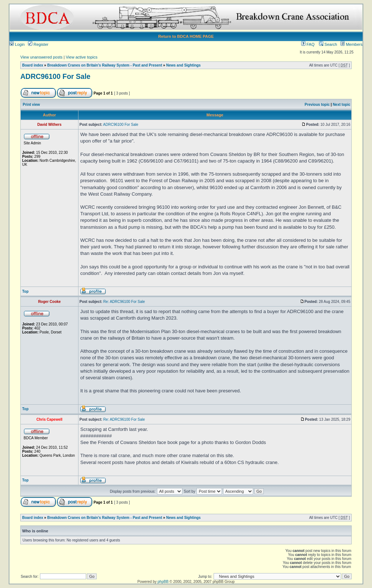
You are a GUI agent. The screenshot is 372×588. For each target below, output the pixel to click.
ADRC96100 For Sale (55, 76)
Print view (31, 105)
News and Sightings (183, 65)
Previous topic (317, 105)
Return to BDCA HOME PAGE (186, 36)
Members (351, 44)
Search (328, 44)
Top (25, 291)
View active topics (82, 57)
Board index (33, 65)
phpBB (163, 582)
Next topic (341, 105)
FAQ (308, 44)
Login (17, 44)
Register (38, 44)
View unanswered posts (41, 57)
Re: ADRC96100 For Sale (124, 302)
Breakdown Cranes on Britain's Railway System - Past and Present (105, 65)
